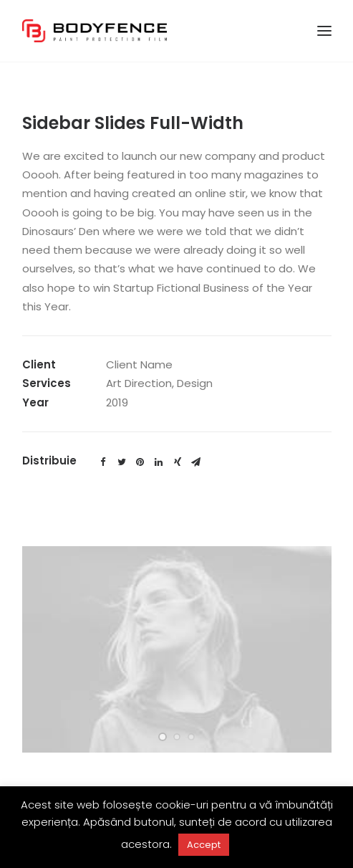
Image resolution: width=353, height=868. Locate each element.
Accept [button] (204, 845)
